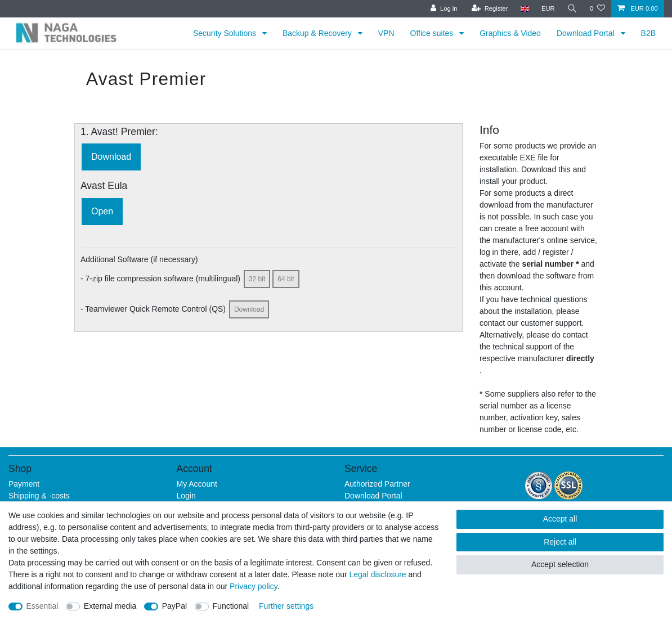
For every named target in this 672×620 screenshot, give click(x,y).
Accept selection (560, 564)
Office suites (433, 33)
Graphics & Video (510, 33)
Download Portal (587, 33)
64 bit (286, 279)
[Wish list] (597, 9)
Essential (42, 606)
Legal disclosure (377, 574)
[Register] (490, 9)
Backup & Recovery (318, 33)
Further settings (286, 606)
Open (102, 211)
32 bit (257, 279)
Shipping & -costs (39, 496)
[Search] (572, 9)
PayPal (174, 606)
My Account (197, 484)
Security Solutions (226, 33)
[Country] (524, 9)
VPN (386, 33)
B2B (648, 33)
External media (110, 606)
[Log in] (444, 9)
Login (186, 496)
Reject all (560, 542)
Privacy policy (254, 586)
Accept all (560, 519)
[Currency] (548, 9)
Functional (231, 606)
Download (111, 157)
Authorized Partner (377, 484)
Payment (24, 484)
